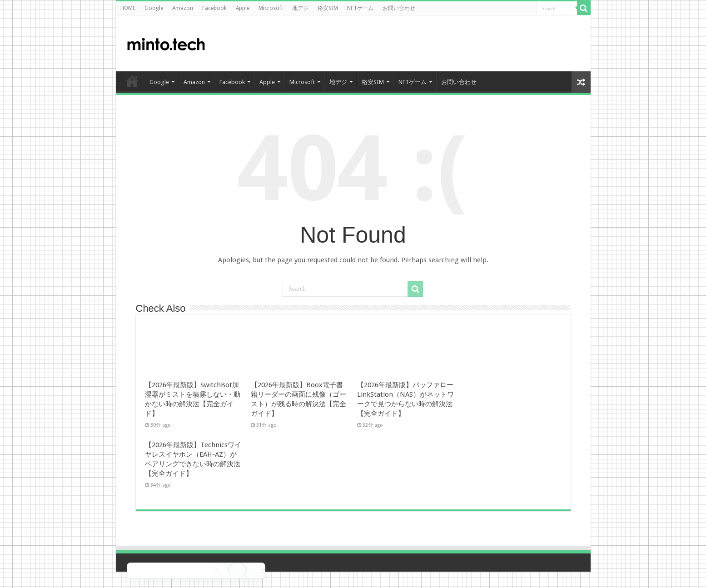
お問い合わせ (399, 8)
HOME (128, 8)
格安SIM (328, 8)
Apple (243, 8)
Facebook (214, 8)
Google (154, 8)
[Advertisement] (511, 43)
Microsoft (271, 8)
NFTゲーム (360, 8)
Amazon (183, 8)
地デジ (300, 8)
